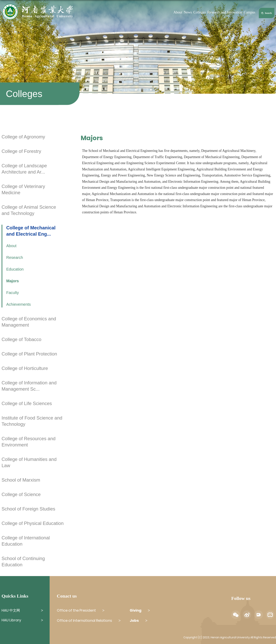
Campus (250, 12)
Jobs (134, 620)
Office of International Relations (84, 620)
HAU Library (11, 620)
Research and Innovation (225, 12)
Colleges (200, 12)
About (178, 12)
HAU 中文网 (11, 610)
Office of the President (76, 610)
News (188, 12)
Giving (136, 610)
